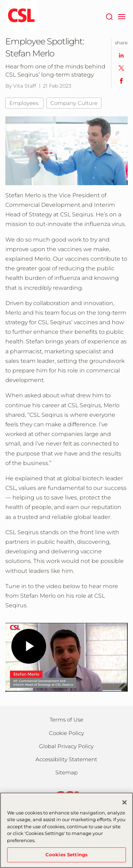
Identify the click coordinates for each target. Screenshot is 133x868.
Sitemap (66, 772)
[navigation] (121, 16)
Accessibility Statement (66, 759)
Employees (24, 103)
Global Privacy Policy (66, 746)
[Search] (109, 16)
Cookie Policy (66, 733)
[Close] (124, 802)
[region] (66, 830)
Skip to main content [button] (0, 0)
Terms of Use (66, 720)
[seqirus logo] (21, 16)
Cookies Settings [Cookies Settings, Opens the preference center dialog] (66, 855)
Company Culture (74, 103)
